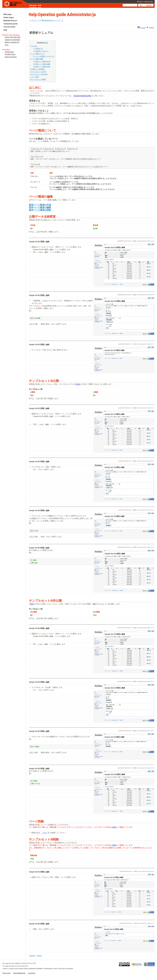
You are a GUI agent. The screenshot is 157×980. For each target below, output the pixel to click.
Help (5, 30)
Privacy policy (7, 973)
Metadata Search (10, 21)
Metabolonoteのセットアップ (52, 20)
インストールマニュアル (82, 96)
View (39, 5)
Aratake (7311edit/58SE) (12, 40)
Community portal (11, 24)
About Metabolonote (19, 973)
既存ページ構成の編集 (40, 207)
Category (32, 956)
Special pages (9, 52)
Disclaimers (32, 973)
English (143, 28)
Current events (9, 27)
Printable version (10, 54)
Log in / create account (146, 2)
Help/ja (39, 956)
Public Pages (9, 17)
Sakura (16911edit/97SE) (13, 37)
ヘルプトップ (35, 20)
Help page (33, 5)
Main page (8, 14)
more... (7, 45)
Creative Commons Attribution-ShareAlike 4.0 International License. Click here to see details (46, 969)
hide (46, 43)
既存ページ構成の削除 (40, 210)
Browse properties (11, 57)
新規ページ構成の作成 (40, 205)
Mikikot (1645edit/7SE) (12, 42)
